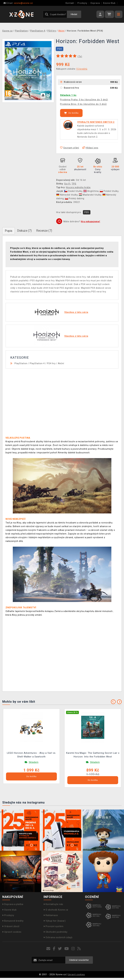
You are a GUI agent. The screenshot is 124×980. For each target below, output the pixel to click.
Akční (61, 363)
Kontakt (70, 3)
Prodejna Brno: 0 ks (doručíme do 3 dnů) (83, 104)
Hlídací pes (90, 148)
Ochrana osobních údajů (58, 937)
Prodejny (82, 3)
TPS (74, 184)
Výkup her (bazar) (55, 921)
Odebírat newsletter (79, 960)
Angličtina (91, 191)
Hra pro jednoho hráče (78, 187)
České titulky (73, 191)
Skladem (34, 762)
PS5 (87, 212)
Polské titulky (109, 191)
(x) (80, 56)
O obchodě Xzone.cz (56, 910)
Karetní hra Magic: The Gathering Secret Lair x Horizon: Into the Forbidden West (93, 755)
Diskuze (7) (24, 231)
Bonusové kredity (13, 921)
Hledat (74, 14)
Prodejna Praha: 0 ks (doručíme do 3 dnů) (84, 100)
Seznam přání (70, 148)
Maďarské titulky (90, 195)
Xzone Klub (109, 3)
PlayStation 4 (37, 363)
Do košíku (71, 113)
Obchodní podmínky (56, 932)
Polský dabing (75, 198)
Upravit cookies (12, 932)
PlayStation (21, 363)
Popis (9, 231)
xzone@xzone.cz (18, 3)
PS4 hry (51, 363)
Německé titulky (67, 195)
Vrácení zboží (11, 926)
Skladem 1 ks (68, 95)
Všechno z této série (76, 312)
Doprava (95, 3)
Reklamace (51, 915)
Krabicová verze (73, 82)
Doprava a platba (13, 904)
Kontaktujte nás (53, 904)
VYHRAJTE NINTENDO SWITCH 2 (96, 122)
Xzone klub (9, 910)
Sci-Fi (67, 184)
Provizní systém (54, 926)
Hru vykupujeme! (90, 222)
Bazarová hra (71, 88)
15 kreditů (82, 69)
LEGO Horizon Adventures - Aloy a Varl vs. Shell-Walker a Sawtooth (32, 755)
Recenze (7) (44, 231)
